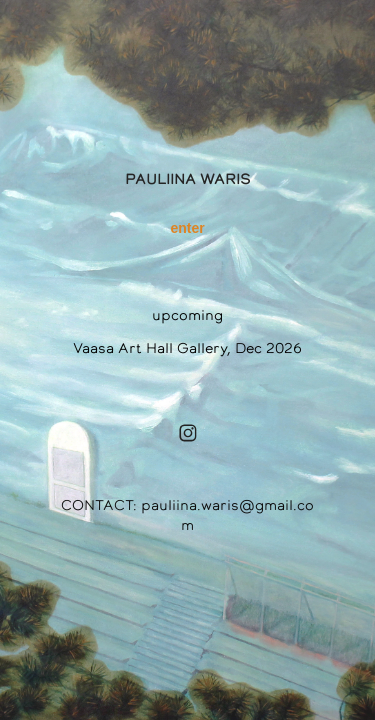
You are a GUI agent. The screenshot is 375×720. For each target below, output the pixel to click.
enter (187, 228)
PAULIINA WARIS (188, 179)
